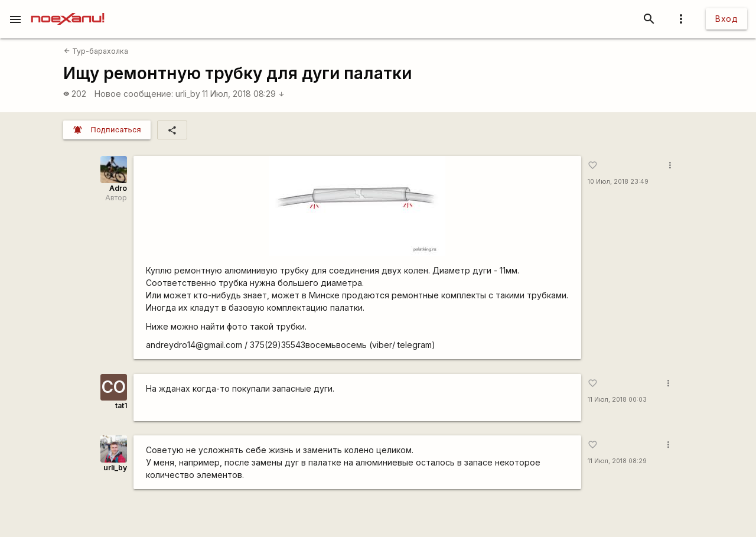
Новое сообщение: (134, 94)
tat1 (121, 406)
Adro (118, 188)
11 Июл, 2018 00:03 (617, 400)
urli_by (188, 94)
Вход (726, 19)
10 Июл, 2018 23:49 (618, 182)
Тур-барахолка (96, 51)
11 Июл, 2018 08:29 (243, 94)
